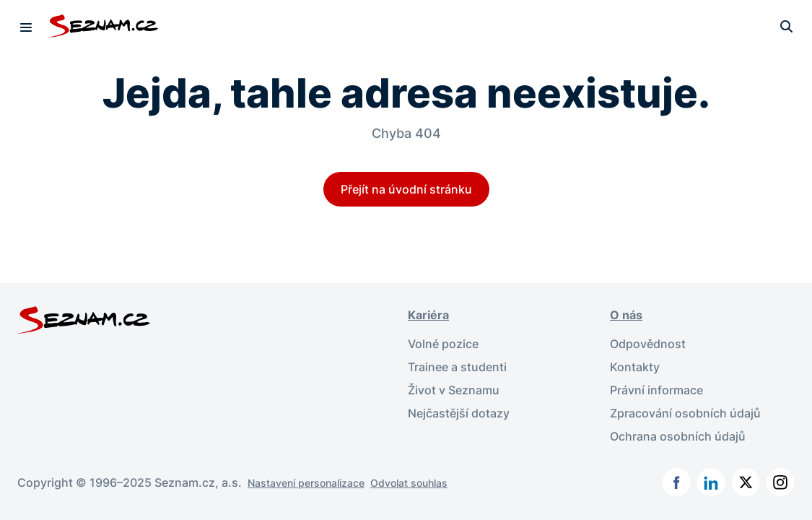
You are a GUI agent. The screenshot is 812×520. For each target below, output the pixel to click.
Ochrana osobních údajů (678, 436)
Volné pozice (443, 344)
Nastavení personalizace (306, 483)
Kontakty (635, 367)
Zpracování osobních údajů (685, 413)
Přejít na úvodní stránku (406, 189)
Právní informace (656, 390)
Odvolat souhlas (409, 483)
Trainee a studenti (457, 367)
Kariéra (428, 315)
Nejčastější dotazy (459, 413)
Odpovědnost (648, 344)
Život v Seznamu (454, 390)
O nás (626, 315)
